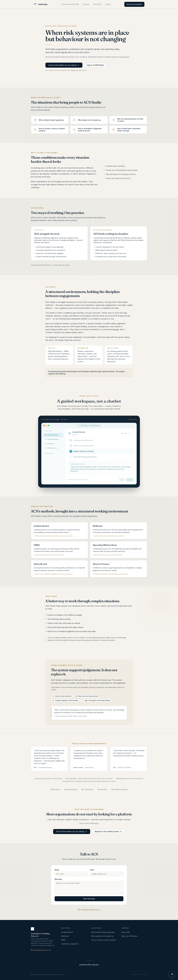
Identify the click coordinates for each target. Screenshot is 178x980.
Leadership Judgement (70, 944)
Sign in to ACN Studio (95, 65)
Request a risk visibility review (108, 834)
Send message (89, 899)
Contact (108, 4)
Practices (86, 4)
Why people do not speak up (102, 936)
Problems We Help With (70, 4)
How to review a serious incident (104, 940)
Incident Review (67, 932)
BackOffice (135, 975)
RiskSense (65, 936)
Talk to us (74, 70)
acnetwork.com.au (89, 965)
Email (92, 870)
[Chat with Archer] (172, 974)
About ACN (97, 4)
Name (57, 870)
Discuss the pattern (134, 4)
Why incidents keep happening (103, 932)
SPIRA (63, 940)
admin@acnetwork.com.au (89, 910)
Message (58, 879)
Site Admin (144, 975)
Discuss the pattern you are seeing (64, 65)
